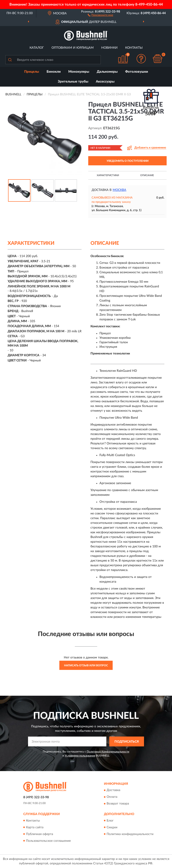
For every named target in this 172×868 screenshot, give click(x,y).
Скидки (112, 827)
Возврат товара (118, 804)
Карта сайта (35, 827)
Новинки (109, 48)
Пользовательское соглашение (48, 841)
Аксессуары (105, 82)
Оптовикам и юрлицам (73, 48)
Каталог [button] (37, 48)
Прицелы (32, 72)
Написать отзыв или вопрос (86, 665)
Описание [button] (147, 175)
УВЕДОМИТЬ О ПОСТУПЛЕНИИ (128, 161)
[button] (100, 15)
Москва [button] (119, 190)
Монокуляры (79, 72)
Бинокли (54, 72)
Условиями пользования (80, 756)
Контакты (134, 48)
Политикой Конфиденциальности (108, 752)
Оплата (112, 797)
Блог (110, 821)
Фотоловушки (137, 72)
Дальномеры (107, 72)
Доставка (113, 790)
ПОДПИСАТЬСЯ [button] (127, 742)
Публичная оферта (40, 834)
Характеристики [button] (108, 175)
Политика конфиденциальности (130, 834)
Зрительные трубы (73, 82)
